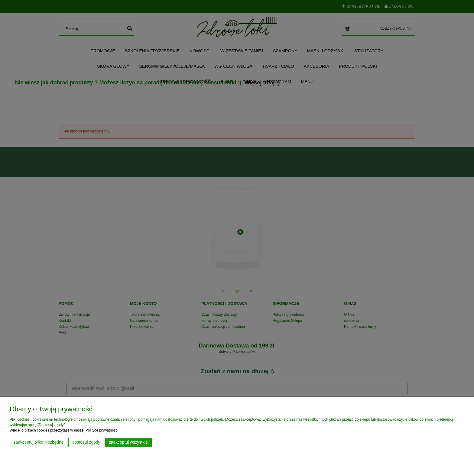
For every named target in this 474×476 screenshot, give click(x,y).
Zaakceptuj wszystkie (128, 442)
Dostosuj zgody (86, 442)
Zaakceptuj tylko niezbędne (39, 442)
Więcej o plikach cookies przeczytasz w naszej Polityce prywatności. (65, 430)
